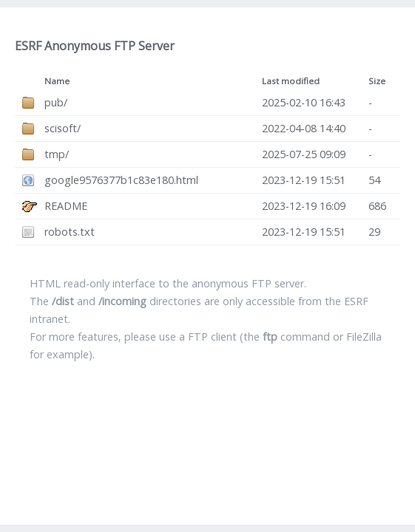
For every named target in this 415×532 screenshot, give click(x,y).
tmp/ (57, 154)
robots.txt (70, 232)
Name (57, 81)
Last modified (291, 81)
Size (377, 81)
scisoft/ (63, 128)
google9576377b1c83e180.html (121, 180)
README (66, 206)
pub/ (56, 102)
